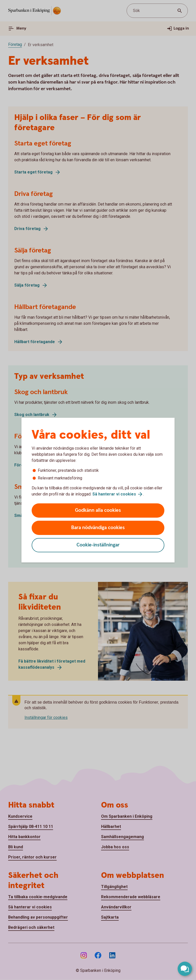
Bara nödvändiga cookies (98, 528)
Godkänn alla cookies (98, 510)
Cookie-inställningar (98, 545)
